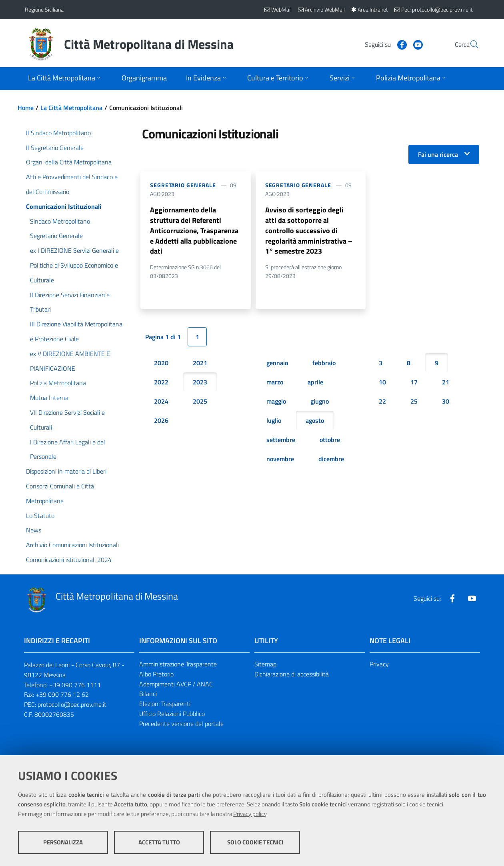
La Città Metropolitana (71, 108)
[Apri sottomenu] (65, 79)
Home (26, 108)
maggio (276, 402)
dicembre (331, 459)
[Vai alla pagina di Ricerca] (470, 44)
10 (382, 382)
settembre (281, 440)
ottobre (330, 440)
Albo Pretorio (156, 674)
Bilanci (148, 694)
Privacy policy (250, 814)
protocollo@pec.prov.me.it (72, 704)
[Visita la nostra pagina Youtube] (399, 44)
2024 (161, 402)
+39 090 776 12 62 (62, 694)
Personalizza (63, 842)
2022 (161, 382)
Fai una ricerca (438, 154)
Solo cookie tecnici (255, 842)
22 (382, 402)
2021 (200, 363)
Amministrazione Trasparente (178, 664)
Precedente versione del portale (181, 724)
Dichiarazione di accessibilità (292, 674)
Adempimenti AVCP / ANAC (176, 684)
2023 (200, 382)
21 (446, 382)
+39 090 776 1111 (75, 685)
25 (414, 402)
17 (414, 382)
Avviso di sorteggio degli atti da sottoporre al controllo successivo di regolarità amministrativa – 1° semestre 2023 (309, 231)
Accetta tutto (159, 842)
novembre (280, 459)
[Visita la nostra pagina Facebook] (383, 44)
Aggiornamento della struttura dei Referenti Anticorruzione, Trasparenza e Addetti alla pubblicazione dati (194, 231)
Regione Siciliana (44, 9)
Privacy (379, 664)
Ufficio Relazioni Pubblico (172, 714)
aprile (315, 382)
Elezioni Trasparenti (165, 704)
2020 (161, 363)
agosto (315, 421)
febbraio (324, 363)
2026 (161, 421)
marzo (275, 382)
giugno (320, 402)
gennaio (277, 363)
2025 (200, 402)
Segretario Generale (183, 185)
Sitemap (265, 664)
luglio (274, 421)
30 (446, 402)
